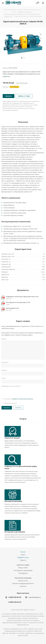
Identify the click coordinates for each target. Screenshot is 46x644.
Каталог (23, 552)
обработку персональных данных (23, 399)
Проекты (23, 560)
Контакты (23, 586)
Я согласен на (18, 399)
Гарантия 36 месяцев (12, 438)
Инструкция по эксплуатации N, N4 (18, 302)
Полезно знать (23, 581)
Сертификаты (23, 573)
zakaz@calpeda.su (35, 597)
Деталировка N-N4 (12, 308)
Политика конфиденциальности (23, 583)
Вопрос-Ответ (23, 568)
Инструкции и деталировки (15, 532)
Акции (23, 555)
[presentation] (16, 392)
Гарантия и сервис (23, 565)
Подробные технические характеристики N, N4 (22, 297)
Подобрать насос (23, 557)
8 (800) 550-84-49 (15, 597)
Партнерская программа (13, 501)
